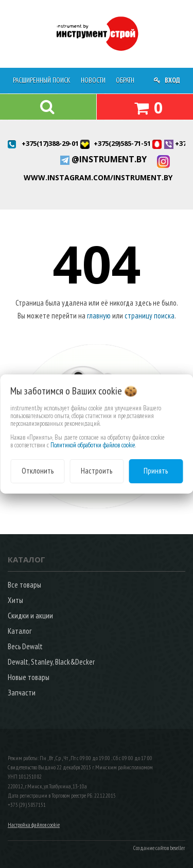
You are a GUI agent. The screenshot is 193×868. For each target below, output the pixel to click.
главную (99, 316)
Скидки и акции (30, 616)
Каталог (20, 631)
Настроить (97, 471)
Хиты (15, 600)
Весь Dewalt (25, 646)
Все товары (24, 585)
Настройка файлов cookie (34, 825)
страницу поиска (150, 316)
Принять (156, 471)
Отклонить (38, 471)
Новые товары (29, 677)
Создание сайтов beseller (159, 848)
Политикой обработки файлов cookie (93, 445)
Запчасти (22, 693)
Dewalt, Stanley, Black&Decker (51, 662)
